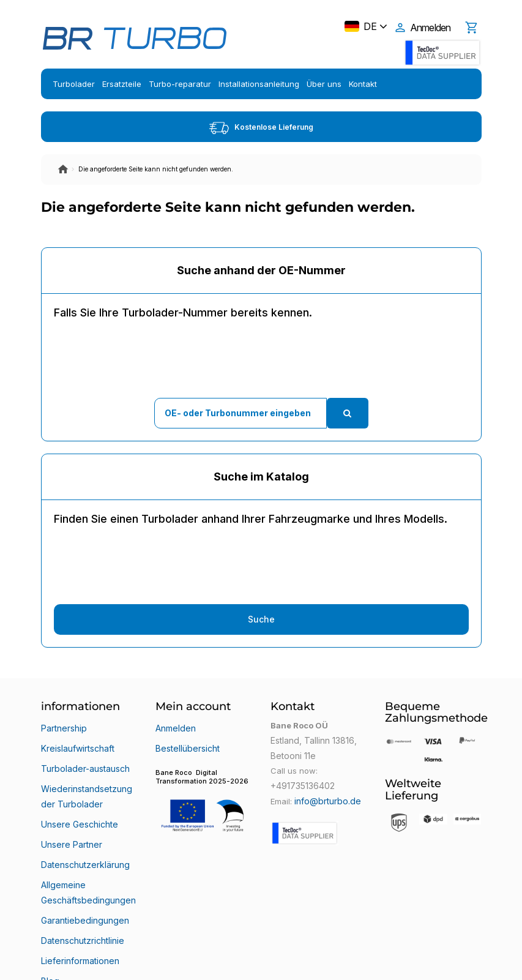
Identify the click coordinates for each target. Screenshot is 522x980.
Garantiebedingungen (83, 862)
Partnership (63, 725)
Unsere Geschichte (78, 794)
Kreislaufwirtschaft (77, 740)
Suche (261, 619)
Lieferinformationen (79, 892)
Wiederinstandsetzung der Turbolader (84, 774)
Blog (49, 907)
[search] (348, 413)
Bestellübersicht (186, 740)
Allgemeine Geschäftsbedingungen (86, 843)
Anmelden (175, 725)
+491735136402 (301, 784)
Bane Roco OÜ (76, 960)
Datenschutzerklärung (84, 823)
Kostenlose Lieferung (261, 128)
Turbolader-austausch (84, 755)
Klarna (53, 921)
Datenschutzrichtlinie (81, 877)
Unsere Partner (70, 809)
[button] (204, 792)
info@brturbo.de (326, 799)
